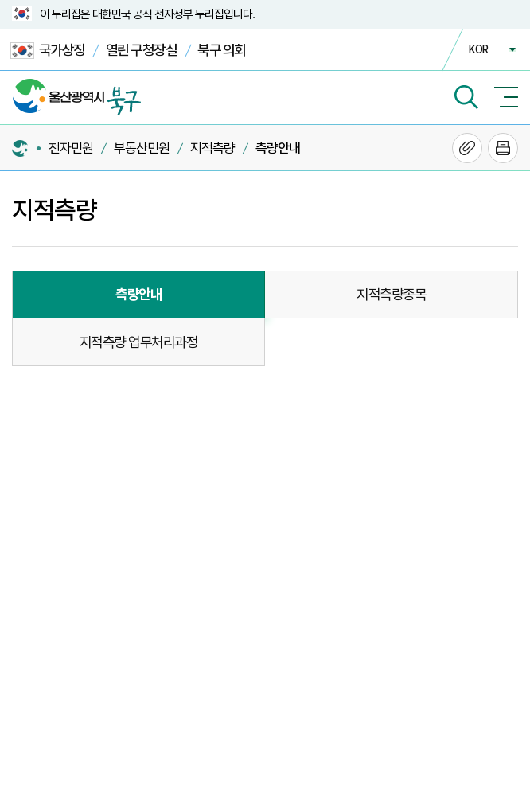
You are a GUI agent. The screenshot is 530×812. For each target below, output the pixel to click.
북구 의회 (222, 50)
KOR (478, 49)
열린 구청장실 (142, 50)
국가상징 (48, 51)
